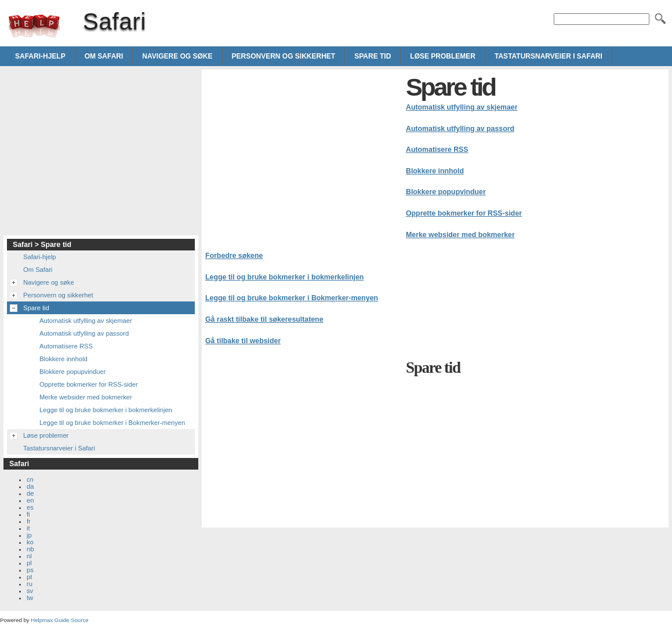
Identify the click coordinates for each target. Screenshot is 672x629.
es (30, 507)
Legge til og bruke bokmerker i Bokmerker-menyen (292, 298)
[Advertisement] (303, 154)
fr (29, 521)
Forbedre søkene (234, 256)
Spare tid (373, 56)
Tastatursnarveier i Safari (549, 56)
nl (29, 556)
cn (30, 479)
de (30, 493)
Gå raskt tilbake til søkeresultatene (264, 319)
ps (30, 570)
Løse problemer (443, 56)
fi (28, 514)
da (30, 486)
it (28, 528)
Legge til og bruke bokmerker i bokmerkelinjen (284, 277)
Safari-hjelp (40, 56)
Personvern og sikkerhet (284, 56)
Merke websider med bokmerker (460, 235)
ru (30, 584)
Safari (34, 26)
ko (30, 542)
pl (29, 563)
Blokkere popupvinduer (446, 192)
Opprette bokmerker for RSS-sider (464, 213)
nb (30, 549)
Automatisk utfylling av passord (460, 129)
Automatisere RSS (437, 150)
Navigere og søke (177, 56)
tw (30, 598)
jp (29, 535)
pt (29, 577)
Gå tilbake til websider (243, 341)
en (30, 500)
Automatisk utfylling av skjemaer (462, 107)
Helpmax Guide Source (59, 620)
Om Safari (104, 56)
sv (30, 591)
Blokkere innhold (435, 171)
